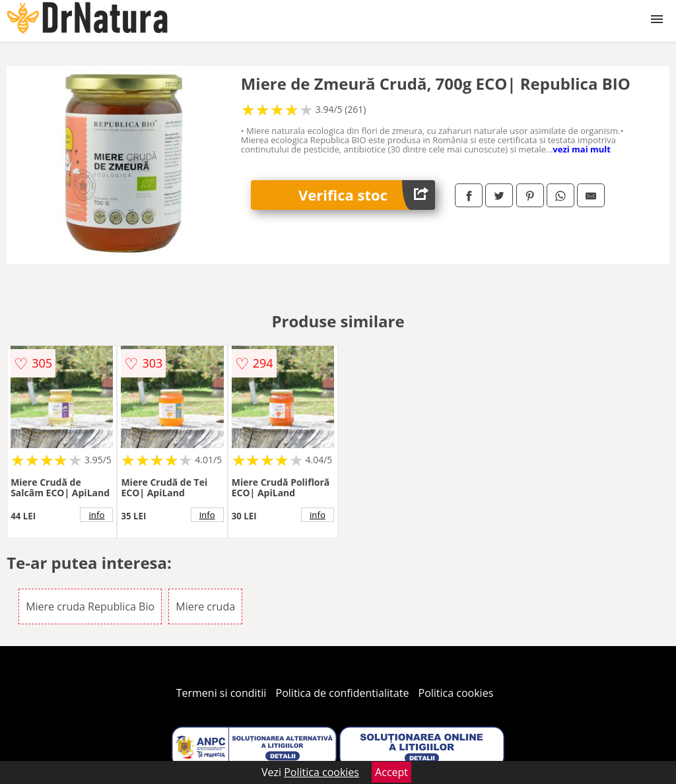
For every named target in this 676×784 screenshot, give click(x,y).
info (96, 515)
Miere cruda (205, 606)
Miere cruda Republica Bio (90, 606)
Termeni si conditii (221, 693)
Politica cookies (456, 693)
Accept (391, 772)
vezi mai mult (582, 149)
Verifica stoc (367, 195)
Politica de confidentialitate (343, 693)
